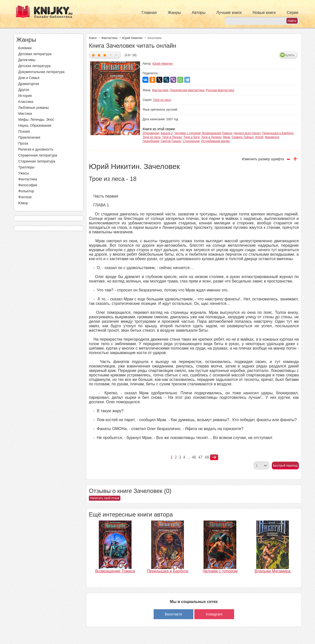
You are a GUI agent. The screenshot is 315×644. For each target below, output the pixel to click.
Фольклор (26, 191)
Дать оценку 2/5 (99, 55)
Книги (93, 38)
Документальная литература (41, 72)
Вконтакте (174, 614)
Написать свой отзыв (105, 498)
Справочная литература (38, 155)
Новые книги (264, 13)
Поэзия (24, 131)
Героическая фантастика (187, 90)
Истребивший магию (215, 141)
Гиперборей (151, 141)
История (25, 96)
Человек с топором (187, 133)
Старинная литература (37, 161)
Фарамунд (272, 137)
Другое (24, 90)
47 (200, 457)
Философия (28, 185)
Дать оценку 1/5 (93, 55)
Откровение (151, 133)
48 (207, 457)
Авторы (199, 13)
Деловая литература (35, 54)
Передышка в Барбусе (278, 133)
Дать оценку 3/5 (105, 55)
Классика (26, 102)
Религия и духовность (36, 149)
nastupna (214, 457)
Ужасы (24, 173)
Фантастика (28, 179)
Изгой (259, 137)
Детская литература (35, 66)
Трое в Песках (172, 137)
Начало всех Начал (247, 133)
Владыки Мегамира (272, 571)
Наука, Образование (35, 125)
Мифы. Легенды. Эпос (36, 120)
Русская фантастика (220, 90)
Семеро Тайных (243, 137)
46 (194, 457)
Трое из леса (162, 100)
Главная (149, 13)
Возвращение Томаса (217, 133)
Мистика (25, 114)
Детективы (27, 60)
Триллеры (26, 167)
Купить (290, 55)
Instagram (214, 614)
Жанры (174, 13)
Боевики (25, 48)
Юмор (23, 203)
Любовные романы (34, 108)
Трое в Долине (211, 137)
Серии (293, 13)
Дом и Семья (29, 78)
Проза (23, 143)
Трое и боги (192, 137)
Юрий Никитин (132, 38)
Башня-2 (167, 133)
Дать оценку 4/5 (111, 55)
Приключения (29, 137)
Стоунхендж (191, 141)
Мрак (227, 137)
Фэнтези (25, 197)
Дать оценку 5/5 (116, 55)
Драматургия (29, 84)
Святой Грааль (171, 141)
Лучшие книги (229, 13)
